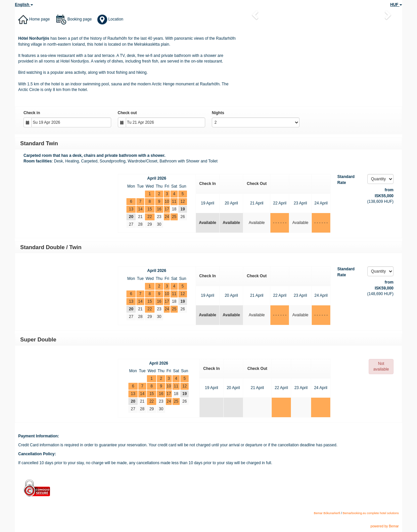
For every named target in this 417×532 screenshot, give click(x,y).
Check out (127, 113)
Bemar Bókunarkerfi (327, 513)
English (24, 5)
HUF (396, 5)
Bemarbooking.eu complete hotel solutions (371, 513)
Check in (32, 113)
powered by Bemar (385, 526)
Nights (218, 113)
